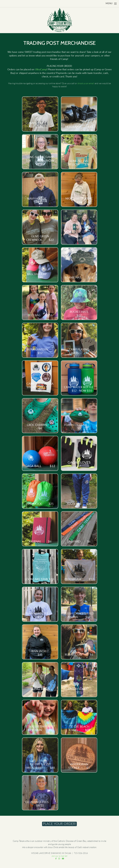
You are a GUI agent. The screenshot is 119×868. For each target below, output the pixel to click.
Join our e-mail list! (59, 856)
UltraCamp (41, 70)
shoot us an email (86, 83)
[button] (59, 824)
